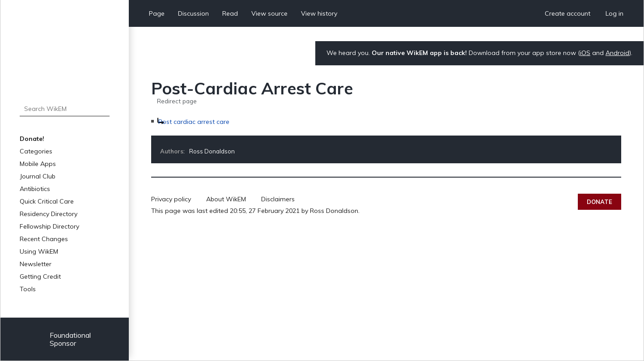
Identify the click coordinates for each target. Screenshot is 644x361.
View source (269, 13)
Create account (568, 13)
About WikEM (226, 199)
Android (617, 53)
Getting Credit (40, 276)
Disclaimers (278, 199)
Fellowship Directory (49, 226)
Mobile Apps (38, 164)
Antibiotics (35, 189)
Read (230, 13)
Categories (36, 151)
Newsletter (36, 264)
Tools (28, 289)
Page (157, 13)
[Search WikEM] (65, 109)
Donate (600, 202)
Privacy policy (171, 199)
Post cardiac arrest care (194, 122)
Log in (614, 13)
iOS (585, 53)
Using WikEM (39, 251)
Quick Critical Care (47, 201)
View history (319, 13)
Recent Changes (44, 239)
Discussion (193, 13)
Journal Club (38, 176)
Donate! (32, 139)
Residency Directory (49, 214)
